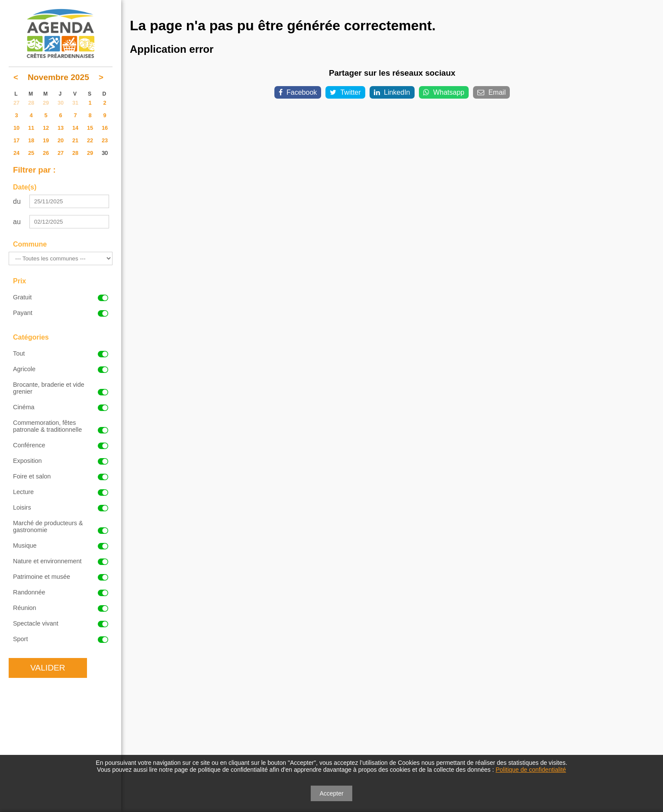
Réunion (61, 608)
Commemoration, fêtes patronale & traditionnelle (61, 426)
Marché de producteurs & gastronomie (61, 526)
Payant (61, 313)
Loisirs (61, 507)
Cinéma (61, 407)
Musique (61, 546)
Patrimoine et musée (61, 577)
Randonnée (61, 592)
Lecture (61, 492)
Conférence (61, 445)
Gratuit (61, 297)
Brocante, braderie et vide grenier (61, 388)
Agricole (61, 369)
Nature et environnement (61, 561)
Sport (61, 639)
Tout (61, 353)
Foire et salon (61, 476)
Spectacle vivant (61, 623)
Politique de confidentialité (531, 770)
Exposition (61, 461)
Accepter (331, 793)
